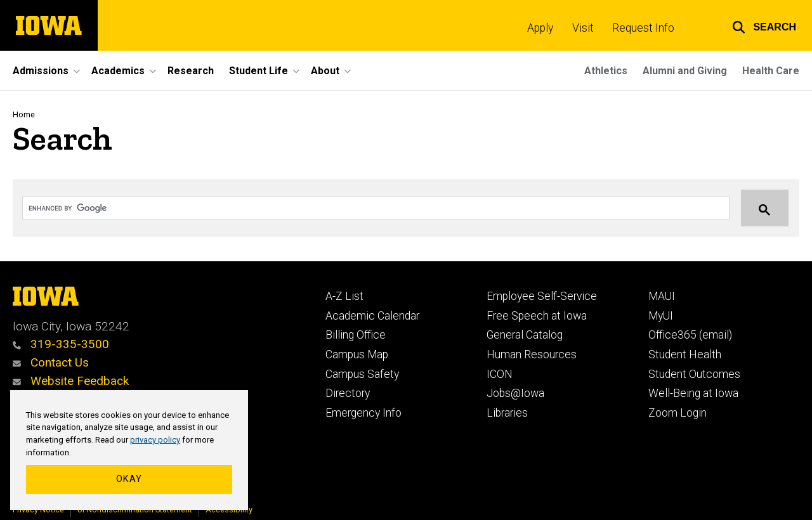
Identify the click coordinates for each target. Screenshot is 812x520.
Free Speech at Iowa (537, 316)
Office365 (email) (690, 335)
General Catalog (525, 335)
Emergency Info (363, 413)
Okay (129, 479)
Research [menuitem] (191, 71)
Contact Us (51, 362)
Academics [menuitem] (118, 71)
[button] (764, 25)
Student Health (685, 354)
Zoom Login (678, 413)
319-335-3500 (61, 344)
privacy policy (155, 440)
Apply (540, 28)
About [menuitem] (325, 71)
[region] (129, 450)
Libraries (507, 413)
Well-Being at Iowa (693, 393)
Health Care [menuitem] (771, 71)
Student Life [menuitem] (259, 71)
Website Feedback (71, 381)
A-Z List (344, 296)
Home (24, 114)
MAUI (662, 296)
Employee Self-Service (542, 296)
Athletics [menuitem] (606, 71)
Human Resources (532, 354)
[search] (364, 209)
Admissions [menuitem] (41, 71)
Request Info (643, 28)
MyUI (661, 316)
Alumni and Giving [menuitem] (685, 71)
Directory (348, 393)
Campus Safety (362, 374)
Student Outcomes (694, 374)
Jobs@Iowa (515, 393)
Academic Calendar (372, 316)
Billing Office (356, 335)
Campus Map (357, 354)
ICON (500, 374)
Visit (583, 28)
